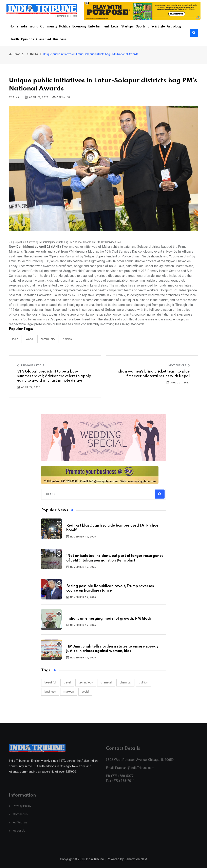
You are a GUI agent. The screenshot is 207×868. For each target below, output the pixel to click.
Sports (141, 26)
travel (67, 682)
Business (60, 39)
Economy (79, 26)
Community (49, 26)
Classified (44, 39)
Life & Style (156, 26)
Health (14, 39)
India (24, 26)
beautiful (50, 682)
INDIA (34, 54)
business (50, 692)
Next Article (179, 365)
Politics (65, 26)
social (85, 692)
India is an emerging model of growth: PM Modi (109, 619)
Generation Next (136, 864)
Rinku (17, 97)
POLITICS (67, 339)
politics (143, 682)
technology (86, 682)
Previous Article (31, 365)
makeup (69, 692)
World (34, 26)
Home (14, 26)
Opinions (28, 39)
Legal (115, 26)
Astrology (174, 26)
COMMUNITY (48, 339)
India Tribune (95, 864)
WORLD (29, 339)
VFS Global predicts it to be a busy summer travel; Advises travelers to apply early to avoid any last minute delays (54, 376)
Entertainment (99, 26)
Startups (128, 26)
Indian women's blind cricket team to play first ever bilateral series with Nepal (153, 374)
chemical (106, 682)
